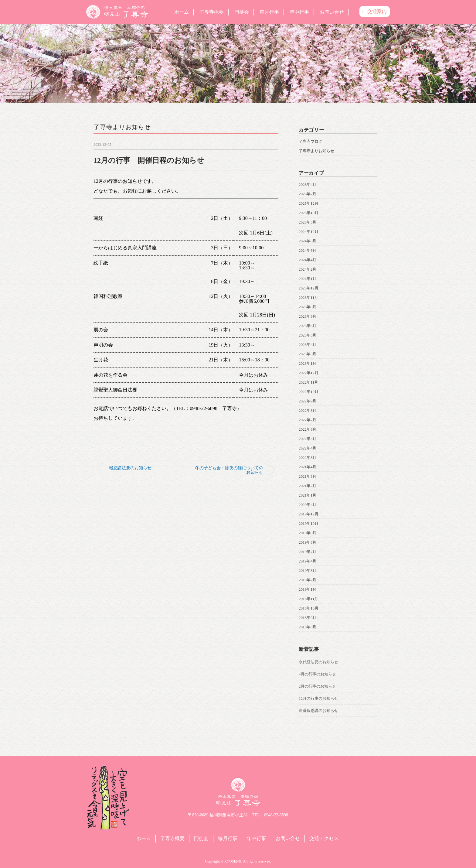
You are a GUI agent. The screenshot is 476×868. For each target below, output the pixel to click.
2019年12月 (309, 514)
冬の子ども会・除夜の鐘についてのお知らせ (229, 470)
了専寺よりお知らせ (122, 127)
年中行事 (299, 12)
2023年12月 (309, 288)
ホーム (182, 12)
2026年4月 (308, 185)
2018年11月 (309, 599)
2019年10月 (309, 523)
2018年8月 (308, 627)
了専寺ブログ (311, 141)
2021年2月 (308, 486)
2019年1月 (308, 589)
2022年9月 (308, 401)
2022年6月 (308, 429)
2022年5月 (308, 439)
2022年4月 (308, 448)
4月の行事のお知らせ (318, 674)
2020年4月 (308, 505)
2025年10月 (309, 213)
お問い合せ (332, 12)
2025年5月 (308, 222)
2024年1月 (308, 279)
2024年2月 (308, 269)
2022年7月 (308, 420)
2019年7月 (308, 552)
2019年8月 (308, 542)
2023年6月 (308, 326)
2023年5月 (308, 335)
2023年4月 (308, 345)
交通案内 (375, 11)
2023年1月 (308, 363)
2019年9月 (308, 533)
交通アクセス (324, 838)
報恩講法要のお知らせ (130, 468)
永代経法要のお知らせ (318, 662)
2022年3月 (308, 458)
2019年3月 (308, 571)
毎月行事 (269, 12)
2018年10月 (309, 608)
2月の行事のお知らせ (318, 686)
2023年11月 (309, 297)
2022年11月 (309, 382)
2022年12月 (309, 373)
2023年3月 (308, 354)
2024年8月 (308, 241)
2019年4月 (308, 561)
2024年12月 (309, 232)
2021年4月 (308, 467)
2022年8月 (308, 410)
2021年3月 (308, 476)
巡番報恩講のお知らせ (318, 711)
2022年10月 (309, 392)
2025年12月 (309, 203)
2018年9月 (308, 618)
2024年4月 (308, 260)
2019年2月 (308, 580)
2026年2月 (308, 194)
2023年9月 (308, 307)
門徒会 (242, 12)
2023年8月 (308, 316)
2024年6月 (308, 250)
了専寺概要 (212, 12)
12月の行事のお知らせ (318, 698)
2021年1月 (308, 495)
